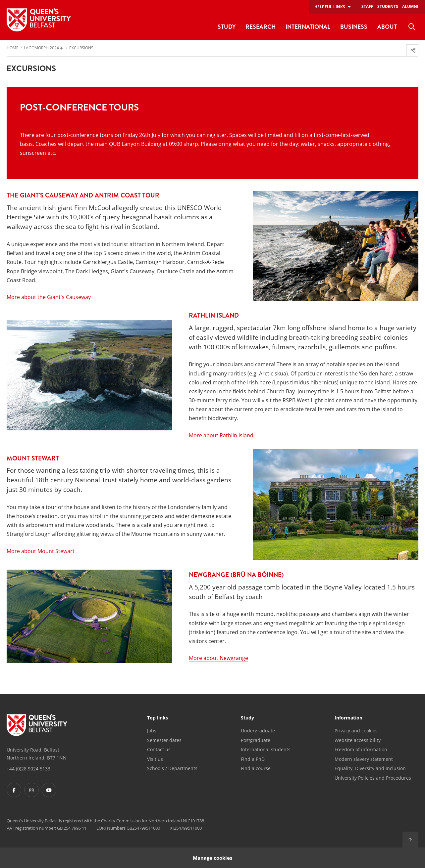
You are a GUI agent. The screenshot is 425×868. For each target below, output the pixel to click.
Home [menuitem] (13, 48)
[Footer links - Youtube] (49, 790)
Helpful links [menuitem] (330, 7)
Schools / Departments (172, 768)
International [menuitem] (308, 27)
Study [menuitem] (227, 27)
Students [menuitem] (388, 6)
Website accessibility (358, 740)
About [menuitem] (387, 27)
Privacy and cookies (356, 731)
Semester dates (164, 740)
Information (348, 718)
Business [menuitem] (354, 27)
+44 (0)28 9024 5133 (28, 769)
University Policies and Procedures (373, 778)
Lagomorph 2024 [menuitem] (41, 48)
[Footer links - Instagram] (31, 790)
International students (266, 749)
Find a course (256, 768)
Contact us (159, 749)
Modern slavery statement (364, 759)
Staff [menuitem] (367, 6)
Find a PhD (253, 759)
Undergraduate (258, 731)
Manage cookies (212, 858)
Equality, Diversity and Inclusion (370, 768)
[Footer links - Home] (37, 725)
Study (247, 718)
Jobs (152, 731)
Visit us (155, 759)
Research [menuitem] (261, 27)
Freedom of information (361, 749)
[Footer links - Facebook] (14, 790)
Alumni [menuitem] (410, 6)
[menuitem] (412, 27)
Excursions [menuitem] (81, 48)
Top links (158, 718)
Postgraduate (256, 740)
